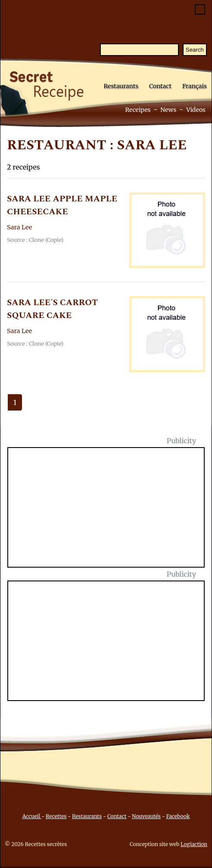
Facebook (178, 816)
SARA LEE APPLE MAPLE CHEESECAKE (62, 205)
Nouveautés (146, 816)
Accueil (32, 816)
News (168, 110)
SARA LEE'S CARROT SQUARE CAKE (52, 309)
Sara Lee (19, 227)
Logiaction (194, 844)
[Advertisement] (111, 513)
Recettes (56, 816)
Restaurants (121, 86)
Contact (160, 86)
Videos (196, 110)
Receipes (138, 110)
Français (195, 86)
